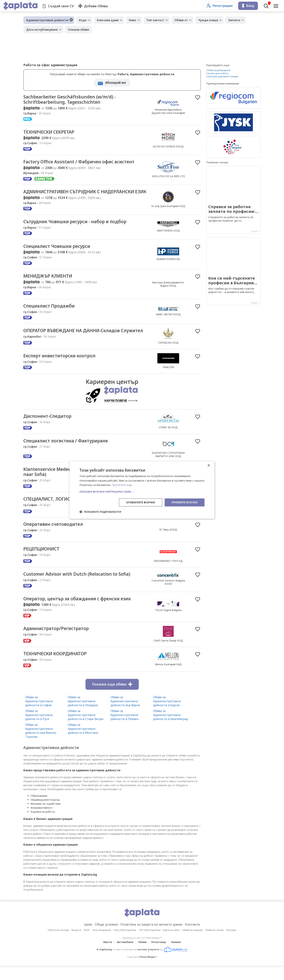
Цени (85, 939)
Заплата (235, 20)
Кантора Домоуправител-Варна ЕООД (168, 291)
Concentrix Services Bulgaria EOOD (168, 596)
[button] (142, 492)
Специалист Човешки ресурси (59, 253)
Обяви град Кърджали (218, 70)
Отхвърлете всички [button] (140, 502)
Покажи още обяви (112, 699)
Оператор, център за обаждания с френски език (81, 613)
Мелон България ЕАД (168, 679)
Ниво (133, 20)
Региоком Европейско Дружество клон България (168, 112)
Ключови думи (108, 20)
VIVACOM (168, 380)
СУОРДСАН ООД (168, 353)
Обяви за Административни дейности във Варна (125, 715)
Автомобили (125, 956)
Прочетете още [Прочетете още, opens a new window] (122, 485)
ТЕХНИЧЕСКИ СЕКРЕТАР (51, 133)
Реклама (231, 944)
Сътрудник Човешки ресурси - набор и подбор (79, 228)
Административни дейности (47, 20)
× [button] (209, 465)
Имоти (108, 956)
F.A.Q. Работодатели (125, 944)
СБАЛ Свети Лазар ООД (168, 655)
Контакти (195, 939)
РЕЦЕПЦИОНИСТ (43, 563)
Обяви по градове (192, 944)
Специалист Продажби (51, 313)
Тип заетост (156, 20)
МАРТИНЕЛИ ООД (168, 237)
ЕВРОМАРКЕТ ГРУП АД (168, 524)
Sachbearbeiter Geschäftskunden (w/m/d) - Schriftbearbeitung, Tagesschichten (72, 100)
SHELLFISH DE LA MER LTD (168, 177)
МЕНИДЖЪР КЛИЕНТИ (50, 283)
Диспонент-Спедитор (49, 429)
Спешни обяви (79, 30)
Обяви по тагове (214, 944)
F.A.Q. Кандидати (102, 944)
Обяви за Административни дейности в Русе (39, 729)
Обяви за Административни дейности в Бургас (167, 715)
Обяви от (182, 20)
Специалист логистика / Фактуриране (68, 454)
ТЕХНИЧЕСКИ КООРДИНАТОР (57, 668)
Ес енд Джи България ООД (168, 210)
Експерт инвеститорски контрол (62, 368)
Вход (248, 6)
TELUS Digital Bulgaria (168, 624)
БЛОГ (87, 944)
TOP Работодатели (150, 944)
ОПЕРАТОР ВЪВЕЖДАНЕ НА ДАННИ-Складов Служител (75, 341)
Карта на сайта (171, 944)
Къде (83, 20)
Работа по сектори (58, 944)
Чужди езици (209, 20)
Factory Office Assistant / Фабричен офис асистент (83, 163)
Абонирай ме (116, 83)
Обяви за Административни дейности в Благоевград (171, 729)
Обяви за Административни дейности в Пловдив (83, 715)
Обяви (142, 956)
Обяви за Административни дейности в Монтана (83, 743)
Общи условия (104, 939)
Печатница (159, 956)
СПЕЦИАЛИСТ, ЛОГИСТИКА (55, 513)
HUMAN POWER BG (168, 266)
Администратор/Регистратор (58, 643)
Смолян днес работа (217, 73)
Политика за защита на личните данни (152, 939)
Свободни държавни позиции (222, 76)
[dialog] (142, 490)
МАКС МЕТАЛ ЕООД (168, 322)
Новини (176, 956)
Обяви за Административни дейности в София (39, 715)
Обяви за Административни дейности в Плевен (125, 729)
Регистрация (220, 6)
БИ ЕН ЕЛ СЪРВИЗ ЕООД (168, 147)
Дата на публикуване (42, 30)
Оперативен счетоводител (55, 538)
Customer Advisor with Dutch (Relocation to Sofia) (80, 588)
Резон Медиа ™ (149, 971)
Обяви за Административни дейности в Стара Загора (85, 729)
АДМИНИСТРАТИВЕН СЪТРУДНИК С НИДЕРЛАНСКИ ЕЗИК (83, 195)
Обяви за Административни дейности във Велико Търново (41, 745)
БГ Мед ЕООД (168, 543)
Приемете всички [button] (184, 502)
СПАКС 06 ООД (168, 440)
